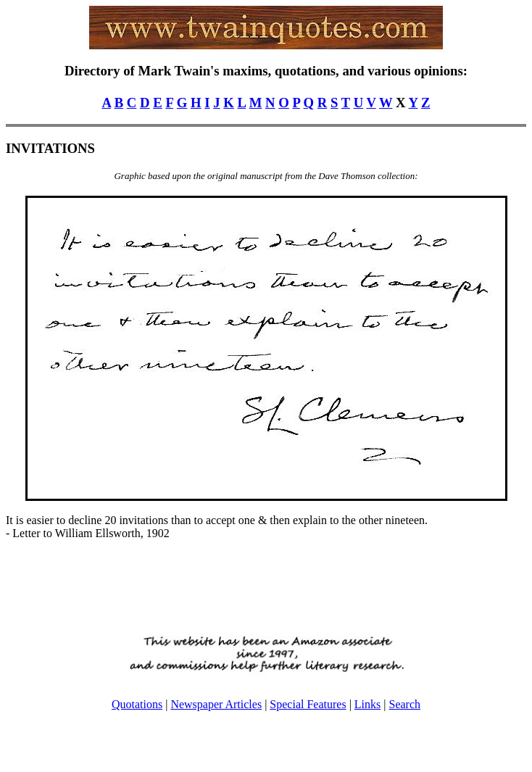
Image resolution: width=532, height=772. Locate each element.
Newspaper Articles (216, 704)
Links (367, 704)
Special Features (308, 704)
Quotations (137, 704)
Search (404, 704)
